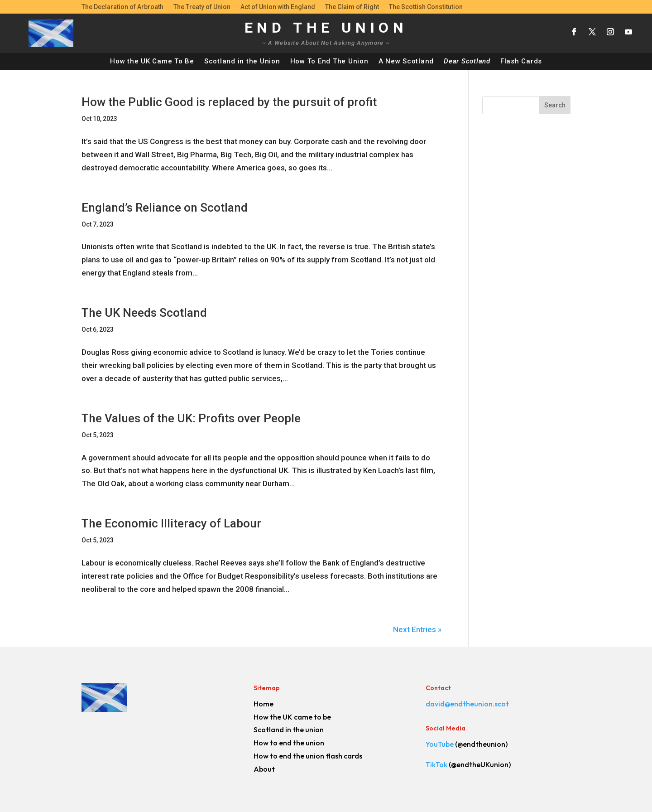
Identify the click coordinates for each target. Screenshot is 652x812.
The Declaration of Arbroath (122, 7)
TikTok (436, 764)
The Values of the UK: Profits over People (191, 418)
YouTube (440, 744)
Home (264, 704)
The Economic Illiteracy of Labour (171, 523)
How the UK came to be (292, 717)
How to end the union (289, 743)
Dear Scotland (467, 61)
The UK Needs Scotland (144, 313)
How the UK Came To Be (152, 61)
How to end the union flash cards (308, 756)
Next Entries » (417, 629)
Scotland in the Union (242, 61)
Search (555, 105)
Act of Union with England (278, 7)
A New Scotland (406, 61)
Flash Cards (521, 61)
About (264, 769)
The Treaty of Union (202, 7)
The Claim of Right (352, 7)
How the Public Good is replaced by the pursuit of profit (229, 102)
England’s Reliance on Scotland (165, 208)
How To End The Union (329, 61)
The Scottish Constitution (426, 7)
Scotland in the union (289, 730)
